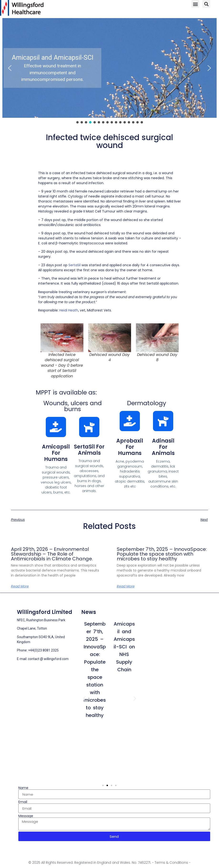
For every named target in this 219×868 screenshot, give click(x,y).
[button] (195, 4)
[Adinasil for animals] (163, 421)
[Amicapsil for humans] (56, 427)
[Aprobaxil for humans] (130, 421)
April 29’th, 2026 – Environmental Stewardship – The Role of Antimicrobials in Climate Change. (52, 554)
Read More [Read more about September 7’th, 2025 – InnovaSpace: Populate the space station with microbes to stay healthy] (126, 586)
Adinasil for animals (163, 447)
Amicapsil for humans (56, 453)
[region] (109, 71)
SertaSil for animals (89, 450)
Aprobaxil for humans (130, 447)
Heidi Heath (69, 310)
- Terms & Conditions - (171, 863)
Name (23, 788)
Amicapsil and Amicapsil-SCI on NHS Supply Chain (124, 647)
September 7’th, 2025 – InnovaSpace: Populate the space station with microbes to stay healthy (162, 554)
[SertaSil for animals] (89, 427)
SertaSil (74, 265)
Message (26, 816)
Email (23, 802)
